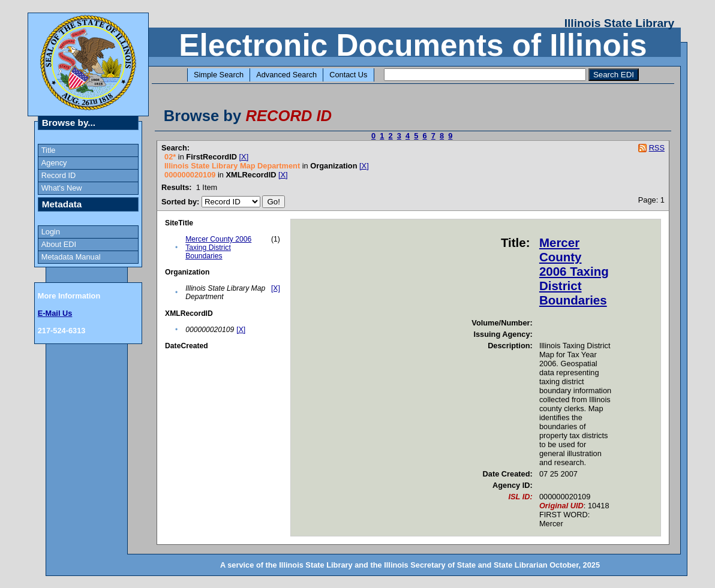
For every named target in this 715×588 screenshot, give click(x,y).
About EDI (59, 244)
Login (51, 232)
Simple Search (219, 75)
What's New (62, 188)
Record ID (59, 175)
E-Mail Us (55, 313)
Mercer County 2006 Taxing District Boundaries (218, 248)
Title (49, 150)
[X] (244, 157)
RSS (657, 148)
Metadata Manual (71, 257)
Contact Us (348, 75)
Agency (54, 163)
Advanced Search (286, 75)
